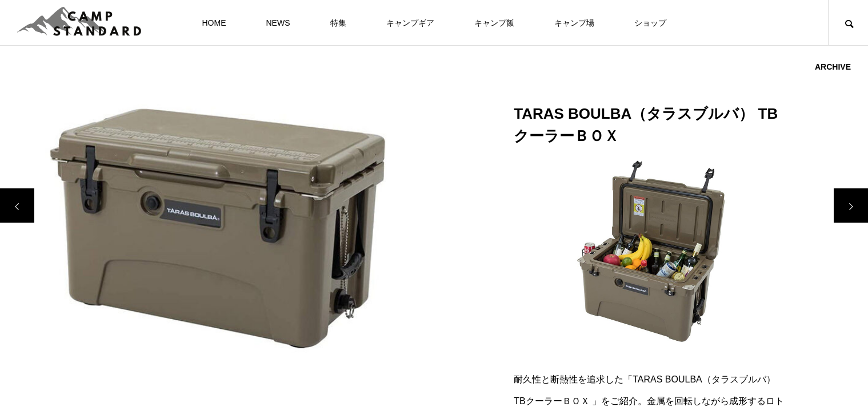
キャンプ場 (574, 23)
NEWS (278, 23)
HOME (214, 23)
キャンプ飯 (494, 23)
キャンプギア (410, 23)
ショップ (650, 23)
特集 (338, 23)
